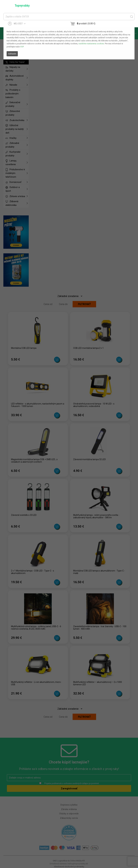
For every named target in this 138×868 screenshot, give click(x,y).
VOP (22, 47)
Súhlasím (12, 54)
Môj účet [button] (17, 24)
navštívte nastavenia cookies (91, 44)
